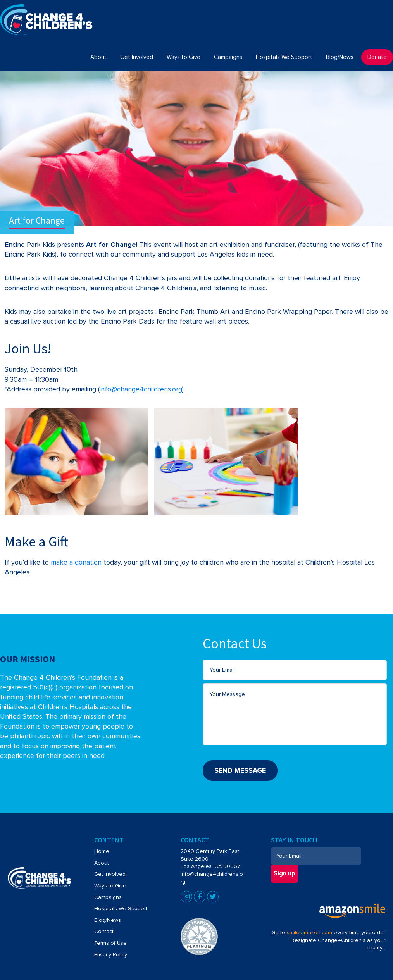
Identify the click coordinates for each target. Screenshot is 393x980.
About (102, 861)
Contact (104, 930)
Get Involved (110, 872)
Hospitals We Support (121, 907)
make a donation (76, 562)
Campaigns (108, 896)
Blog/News (108, 919)
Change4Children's (34, 8)
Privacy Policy (111, 953)
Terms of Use (110, 941)
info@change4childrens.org (141, 389)
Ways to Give (110, 884)
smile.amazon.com (309, 931)
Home (102, 850)
